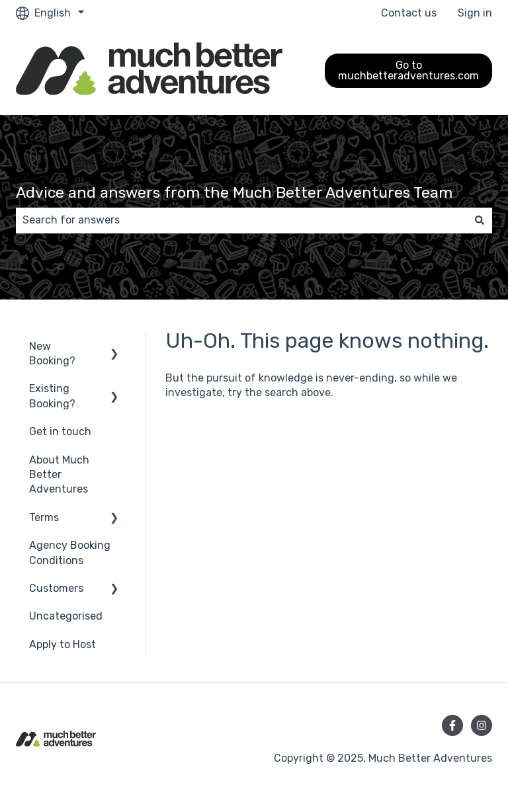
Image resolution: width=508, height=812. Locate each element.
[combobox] (241, 220)
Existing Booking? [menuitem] (52, 396)
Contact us (409, 13)
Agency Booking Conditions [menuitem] (70, 552)
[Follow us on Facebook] (452, 725)
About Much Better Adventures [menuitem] (59, 475)
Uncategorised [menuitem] (66, 616)
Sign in (475, 13)
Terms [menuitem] (44, 517)
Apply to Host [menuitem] (63, 644)
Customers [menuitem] (56, 588)
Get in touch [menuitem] (60, 431)
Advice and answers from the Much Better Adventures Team (234, 192)
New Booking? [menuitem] (52, 353)
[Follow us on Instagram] (482, 725)
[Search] (480, 220)
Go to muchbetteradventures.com (408, 70)
